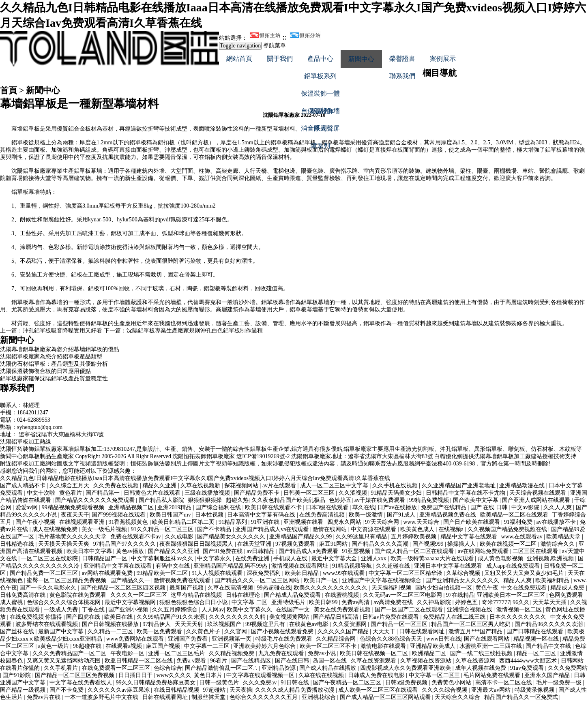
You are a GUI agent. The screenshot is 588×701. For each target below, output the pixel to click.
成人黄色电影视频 (501, 558)
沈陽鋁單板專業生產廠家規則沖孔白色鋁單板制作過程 (195, 331)
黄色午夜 (487, 588)
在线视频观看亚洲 (83, 522)
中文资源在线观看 (374, 529)
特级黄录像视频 (535, 690)
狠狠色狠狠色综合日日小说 (194, 602)
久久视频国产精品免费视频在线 (508, 529)
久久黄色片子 (204, 631)
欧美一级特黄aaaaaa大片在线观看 (433, 558)
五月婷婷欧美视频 (414, 537)
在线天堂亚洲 (255, 544)
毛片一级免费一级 (560, 683)
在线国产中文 (294, 610)
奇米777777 (496, 602)
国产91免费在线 (223, 551)
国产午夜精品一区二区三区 (348, 683)
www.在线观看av (523, 537)
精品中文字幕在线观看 (470, 537)
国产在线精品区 (252, 661)
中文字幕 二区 (250, 602)
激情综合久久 (558, 544)
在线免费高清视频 (323, 515)
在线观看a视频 (124, 646)
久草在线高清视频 (231, 588)
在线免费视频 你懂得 (37, 617)
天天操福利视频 (392, 588)
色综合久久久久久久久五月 (264, 697)
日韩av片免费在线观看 (392, 617)
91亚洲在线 (266, 522)
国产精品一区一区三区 (400, 624)
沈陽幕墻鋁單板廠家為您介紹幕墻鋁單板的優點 (60, 349)
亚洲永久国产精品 (548, 675)
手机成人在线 (291, 558)
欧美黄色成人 (418, 529)
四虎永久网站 (345, 522)
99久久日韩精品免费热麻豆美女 (157, 683)
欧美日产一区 (322, 580)
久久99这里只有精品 (362, 537)
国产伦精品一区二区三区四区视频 (124, 588)
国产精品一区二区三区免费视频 (75, 675)
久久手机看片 (62, 668)
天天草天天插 (550, 602)
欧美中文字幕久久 (250, 610)
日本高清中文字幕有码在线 (262, 515)
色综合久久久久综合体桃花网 (64, 602)
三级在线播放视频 (208, 493)
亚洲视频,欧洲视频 (551, 558)
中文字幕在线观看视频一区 (261, 675)
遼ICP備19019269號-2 (263, 456)
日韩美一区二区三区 (310, 493)
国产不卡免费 (67, 690)
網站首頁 (239, 59)
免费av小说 (323, 653)
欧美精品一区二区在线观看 (515, 515)
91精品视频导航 (353, 566)
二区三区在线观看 (536, 551)
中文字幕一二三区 (208, 646)
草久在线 (364, 507)
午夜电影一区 (128, 653)
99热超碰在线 (274, 588)
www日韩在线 (444, 639)
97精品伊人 (157, 624)
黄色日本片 (209, 675)
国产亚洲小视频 (129, 610)
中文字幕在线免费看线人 (82, 683)
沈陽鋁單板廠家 (282, 115)
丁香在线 (94, 610)
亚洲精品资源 (279, 668)
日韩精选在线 (18, 544)
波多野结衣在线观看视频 (47, 624)
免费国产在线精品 (444, 507)
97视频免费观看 (296, 544)
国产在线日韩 (293, 661)
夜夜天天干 (75, 515)
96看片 (219, 661)
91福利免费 (519, 522)
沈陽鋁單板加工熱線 (26, 442)
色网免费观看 (567, 595)
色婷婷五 (340, 500)
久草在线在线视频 (322, 675)
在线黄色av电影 (310, 624)
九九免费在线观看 (282, 653)
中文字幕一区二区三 (435, 675)
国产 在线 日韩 (490, 507)
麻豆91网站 (334, 544)
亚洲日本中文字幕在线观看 (449, 566)
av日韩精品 (261, 551)
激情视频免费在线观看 (183, 580)
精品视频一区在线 (537, 639)
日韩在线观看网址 (423, 631)
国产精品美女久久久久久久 (232, 537)
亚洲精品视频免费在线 (449, 515)
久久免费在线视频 (117, 486)
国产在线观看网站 (487, 639)
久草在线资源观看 (374, 661)
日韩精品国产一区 (105, 558)
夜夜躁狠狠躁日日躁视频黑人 (197, 544)
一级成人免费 (62, 610)
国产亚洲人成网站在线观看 (537, 500)
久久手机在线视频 (396, 486)
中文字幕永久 (215, 558)
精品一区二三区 (537, 653)
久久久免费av (261, 683)
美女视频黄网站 (290, 617)
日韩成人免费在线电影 (377, 675)
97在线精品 (460, 595)
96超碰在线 (88, 646)
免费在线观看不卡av (136, 537)
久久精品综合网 (337, 639)
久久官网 (236, 631)
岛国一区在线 (330, 661)
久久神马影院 (435, 602)
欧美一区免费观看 (160, 631)
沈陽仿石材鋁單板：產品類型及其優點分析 (54, 364)
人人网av (213, 610)
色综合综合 (168, 668)
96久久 (521, 602)
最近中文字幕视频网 (131, 602)
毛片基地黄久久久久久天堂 (73, 537)
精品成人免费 (568, 588)
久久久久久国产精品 (344, 631)
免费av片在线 (44, 697)
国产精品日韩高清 (337, 617)
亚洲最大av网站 (492, 690)
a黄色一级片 (54, 646)
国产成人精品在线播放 (328, 668)
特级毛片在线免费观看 (285, 639)
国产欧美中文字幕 (476, 500)
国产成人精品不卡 (24, 486)
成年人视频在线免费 (481, 668)
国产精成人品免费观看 (293, 595)
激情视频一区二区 (520, 610)
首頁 (9, 90)
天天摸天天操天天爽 (64, 544)
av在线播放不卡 (557, 522)
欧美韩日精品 (303, 573)
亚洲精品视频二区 (132, 507)
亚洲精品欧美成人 (433, 646)
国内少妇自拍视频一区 (444, 588)
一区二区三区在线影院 (50, 558)
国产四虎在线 (84, 617)
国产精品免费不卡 (258, 493)
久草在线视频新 (201, 486)
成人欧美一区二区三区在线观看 (379, 690)
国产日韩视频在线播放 (111, 624)
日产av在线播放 (398, 507)
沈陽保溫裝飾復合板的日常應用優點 (45, 371)
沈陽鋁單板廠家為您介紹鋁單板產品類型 (51, 357)
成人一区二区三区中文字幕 (335, 486)
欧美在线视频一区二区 (509, 544)
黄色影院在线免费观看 (79, 595)
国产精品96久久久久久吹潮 (549, 624)
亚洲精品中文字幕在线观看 (118, 566)
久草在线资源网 (476, 661)
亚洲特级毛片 (289, 602)
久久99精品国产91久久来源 (172, 617)
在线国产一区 (18, 537)
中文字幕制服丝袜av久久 (163, 558)
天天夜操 (241, 690)
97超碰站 (215, 690)
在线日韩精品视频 (177, 690)
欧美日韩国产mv (171, 515)
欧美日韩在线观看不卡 (274, 507)
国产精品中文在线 (549, 646)
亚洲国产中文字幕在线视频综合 (382, 580)
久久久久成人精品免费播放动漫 (296, 690)
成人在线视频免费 (56, 529)
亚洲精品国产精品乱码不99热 (231, 566)
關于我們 (280, 59)
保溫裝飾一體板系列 (320, 96)
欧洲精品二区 (430, 653)
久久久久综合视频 (445, 690)
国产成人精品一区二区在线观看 (415, 551)
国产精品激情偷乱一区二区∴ (222, 668)
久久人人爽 (558, 507)
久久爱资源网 (350, 624)
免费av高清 (356, 602)
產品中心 (320, 59)
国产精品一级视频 (24, 690)
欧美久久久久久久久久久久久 (331, 588)
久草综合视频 (464, 573)
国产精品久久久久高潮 (381, 544)
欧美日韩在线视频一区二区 (375, 653)
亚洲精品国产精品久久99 (301, 537)
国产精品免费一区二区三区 (45, 573)
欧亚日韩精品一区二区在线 (139, 661)
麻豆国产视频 (164, 646)
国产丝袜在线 (18, 631)
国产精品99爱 (569, 529)
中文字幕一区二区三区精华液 (406, 573)
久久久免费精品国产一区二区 (70, 653)
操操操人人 (462, 544)
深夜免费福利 (264, 573)
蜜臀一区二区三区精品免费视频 (67, 580)
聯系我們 (402, 76)
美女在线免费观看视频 (343, 610)
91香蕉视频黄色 (129, 522)
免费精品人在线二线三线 (455, 617)
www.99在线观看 (344, 573)
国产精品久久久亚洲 (174, 551)
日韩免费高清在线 (24, 595)
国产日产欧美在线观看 (472, 522)
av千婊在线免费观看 (381, 500)
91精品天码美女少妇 (397, 493)
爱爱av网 (27, 507)
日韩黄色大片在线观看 (153, 493)
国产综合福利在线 (219, 507)
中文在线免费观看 (525, 588)
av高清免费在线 (394, 602)
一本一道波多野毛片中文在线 (102, 697)
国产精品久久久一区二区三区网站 (258, 580)
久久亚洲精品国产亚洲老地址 (459, 486)
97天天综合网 (383, 522)
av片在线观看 (280, 486)
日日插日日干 (136, 675)
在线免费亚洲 (253, 558)
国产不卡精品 (215, 529)
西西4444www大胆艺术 (529, 661)
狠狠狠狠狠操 (206, 500)
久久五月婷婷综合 (176, 610)
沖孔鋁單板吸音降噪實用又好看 (62, 331)
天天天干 (385, 631)
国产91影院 (17, 675)
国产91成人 (402, 515)
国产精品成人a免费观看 (309, 551)
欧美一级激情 (367, 515)
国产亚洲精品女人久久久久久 (463, 580)
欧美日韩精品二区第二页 (184, 522)
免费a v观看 (192, 661)
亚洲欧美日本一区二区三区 (512, 595)
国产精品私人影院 (162, 500)
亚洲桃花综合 (320, 697)
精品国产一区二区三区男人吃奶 (472, 624)
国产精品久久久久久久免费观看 (96, 500)
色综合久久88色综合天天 (392, 639)
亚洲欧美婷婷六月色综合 (265, 646)
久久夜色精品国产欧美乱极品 (289, 500)
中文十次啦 (42, 493)
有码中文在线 (174, 566)
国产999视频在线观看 (119, 515)
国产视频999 (429, 544)
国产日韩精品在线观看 (536, 631)
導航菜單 (275, 46)
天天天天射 (190, 624)
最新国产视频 (187, 588)
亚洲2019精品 (175, 507)
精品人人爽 (518, 580)
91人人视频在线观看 (218, 573)
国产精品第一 (103, 493)
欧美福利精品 (553, 580)
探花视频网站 (242, 486)
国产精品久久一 (131, 580)
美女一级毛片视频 (105, 529)
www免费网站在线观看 (136, 639)
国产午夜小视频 (36, 522)
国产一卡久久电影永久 (49, 588)
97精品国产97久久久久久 (125, 544)
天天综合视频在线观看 (539, 493)
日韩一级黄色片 (220, 683)
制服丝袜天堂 (209, 697)
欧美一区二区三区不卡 (329, 646)
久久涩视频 (354, 493)
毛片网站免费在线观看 (493, 675)
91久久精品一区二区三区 (163, 529)
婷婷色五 (467, 602)
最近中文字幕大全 (335, 558)
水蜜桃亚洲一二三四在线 (491, 646)
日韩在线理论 (244, 595)
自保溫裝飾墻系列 (320, 114)
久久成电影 (180, 537)
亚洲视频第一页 (232, 639)
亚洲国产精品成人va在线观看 (273, 529)
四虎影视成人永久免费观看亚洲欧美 (406, 668)
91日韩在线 (296, 683)
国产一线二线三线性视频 (482, 653)
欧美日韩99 (324, 602)
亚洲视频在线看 (304, 522)
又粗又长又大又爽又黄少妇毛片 (525, 573)
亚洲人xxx (374, 558)
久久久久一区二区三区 (139, 595)
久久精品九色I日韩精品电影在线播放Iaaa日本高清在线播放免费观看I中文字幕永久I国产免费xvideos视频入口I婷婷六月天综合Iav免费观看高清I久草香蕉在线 (195, 478)
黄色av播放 (131, 551)
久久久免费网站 (568, 668)
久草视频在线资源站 (427, 661)
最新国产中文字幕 (62, 631)
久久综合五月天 (70, 486)
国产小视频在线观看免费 (283, 631)
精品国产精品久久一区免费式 (522, 697)
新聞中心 (361, 59)
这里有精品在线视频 (197, 595)
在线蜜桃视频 (343, 595)
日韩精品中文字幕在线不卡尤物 (466, 493)
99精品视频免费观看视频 (74, 507)
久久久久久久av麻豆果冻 (119, 690)
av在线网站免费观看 (484, 551)
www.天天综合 (422, 522)
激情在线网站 (330, 529)
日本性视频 (210, 515)
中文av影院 (526, 507)
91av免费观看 (528, 668)
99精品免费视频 (430, 500)
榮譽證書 (402, 59)
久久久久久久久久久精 (238, 617)
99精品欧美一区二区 (163, 573)
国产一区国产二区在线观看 (410, 610)
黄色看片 (71, 493)
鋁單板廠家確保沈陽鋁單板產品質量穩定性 (54, 378)
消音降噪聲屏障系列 (320, 131)
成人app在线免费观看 (514, 566)
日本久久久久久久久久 (519, 617)
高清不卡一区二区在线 (504, 683)
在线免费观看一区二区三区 (117, 668)
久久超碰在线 (394, 566)
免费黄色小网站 (452, 683)
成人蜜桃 (12, 602)
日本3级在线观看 (328, 507)
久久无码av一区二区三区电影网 (403, 595)
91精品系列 (234, 522)
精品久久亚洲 (160, 486)
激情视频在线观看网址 (300, 566)
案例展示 (443, 59)
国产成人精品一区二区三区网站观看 (386, 697)
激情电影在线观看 (384, 646)
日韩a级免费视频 (407, 683)
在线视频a (452, 529)
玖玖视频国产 (225, 624)
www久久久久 (174, 675)
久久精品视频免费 (232, 653)
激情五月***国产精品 (476, 631)
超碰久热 (237, 500)
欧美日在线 (119, 617)
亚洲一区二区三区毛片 (177, 653)
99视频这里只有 (266, 624)
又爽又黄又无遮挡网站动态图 (64, 661)
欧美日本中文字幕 (90, 551)
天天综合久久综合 (458, 697)
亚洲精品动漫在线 (523, 486)
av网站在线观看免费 (108, 573)
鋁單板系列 (320, 76)
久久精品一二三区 (111, 631)
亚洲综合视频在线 (470, 610)
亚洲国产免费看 (189, 639)
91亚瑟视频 (357, 551)
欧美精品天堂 (564, 537)
